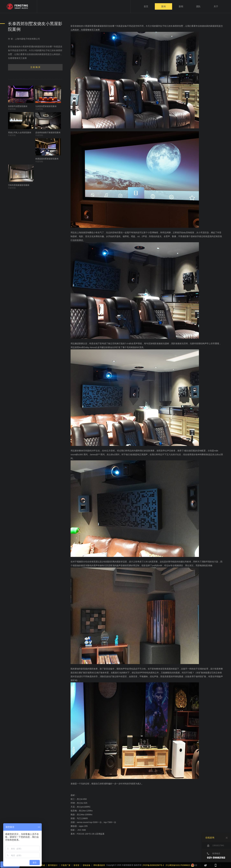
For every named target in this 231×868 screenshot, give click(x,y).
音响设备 (86, 865)
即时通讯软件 (99, 865)
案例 (163, 6)
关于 (216, 6)
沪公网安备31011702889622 (178, 865)
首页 (146, 6)
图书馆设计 (53, 865)
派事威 (42, 865)
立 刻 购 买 (35, 67)
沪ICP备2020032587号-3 (153, 865)
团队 (198, 6)
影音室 (77, 865)
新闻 (181, 6)
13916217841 (216, 846)
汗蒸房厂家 (66, 865)
